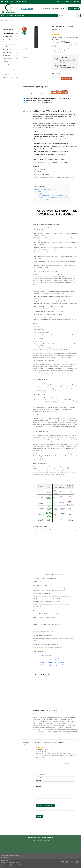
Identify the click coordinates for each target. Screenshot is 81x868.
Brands (10, 15)
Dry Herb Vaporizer (8, 37)
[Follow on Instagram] (76, 2)
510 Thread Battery (8, 49)
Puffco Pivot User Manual (47, 656)
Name (37, 809)
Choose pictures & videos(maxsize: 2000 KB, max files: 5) (50, 802)
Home (3, 15)
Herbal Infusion (7, 55)
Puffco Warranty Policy (45, 665)
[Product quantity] (56, 79)
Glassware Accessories (8, 65)
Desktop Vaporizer (7, 52)
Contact (63, 2)
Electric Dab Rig (7, 40)
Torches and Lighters (8, 77)
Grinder (5, 68)
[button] (70, 2)
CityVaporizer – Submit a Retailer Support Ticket (53, 662)
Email (59, 809)
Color (53, 73)
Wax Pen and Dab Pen (8, 43)
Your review (39, 786)
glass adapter (44, 162)
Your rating (39, 780)
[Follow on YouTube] (79, 2)
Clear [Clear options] (77, 71)
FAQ (58, 2)
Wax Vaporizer (6, 46)
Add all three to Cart (60, 93)
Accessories (6, 74)
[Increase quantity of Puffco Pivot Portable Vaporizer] (58, 79)
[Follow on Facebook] (75, 2)
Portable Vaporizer (11, 21)
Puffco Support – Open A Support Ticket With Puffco (54, 659)
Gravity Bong (6, 62)
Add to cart (66, 79)
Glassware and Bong (8, 58)
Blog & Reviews (21, 15)
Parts (4, 71)
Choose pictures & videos (46, 805)
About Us (53, 2)
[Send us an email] (77, 2)
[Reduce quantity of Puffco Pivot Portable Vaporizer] (53, 79)
